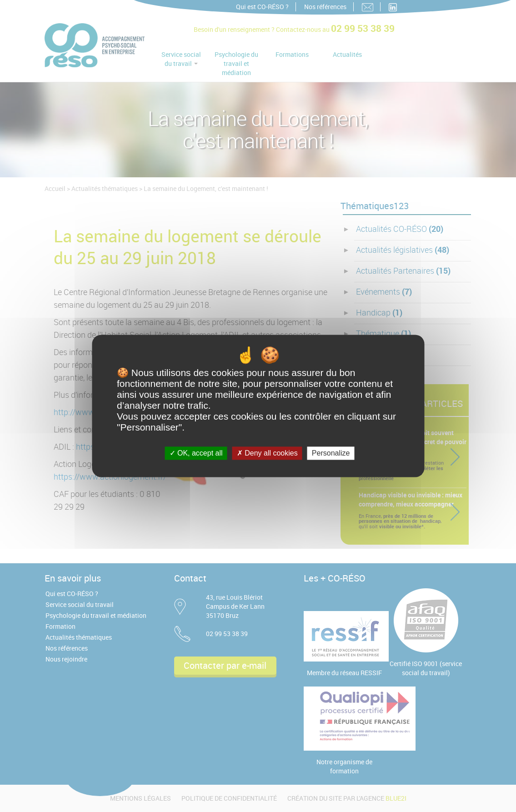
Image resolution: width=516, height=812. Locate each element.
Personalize (331, 453)
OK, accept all (196, 453)
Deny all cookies (267, 453)
